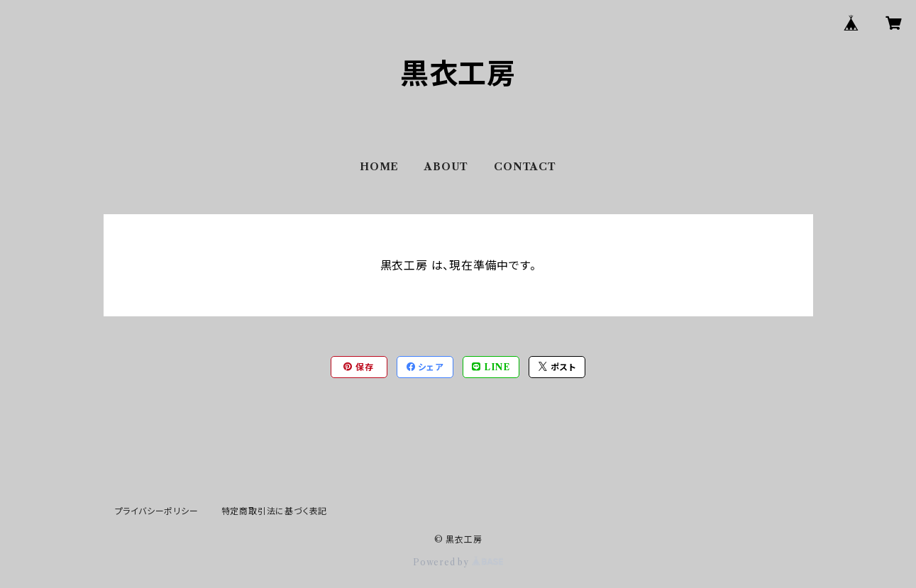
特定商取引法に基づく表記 (275, 511)
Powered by (458, 562)
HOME (379, 167)
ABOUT (446, 167)
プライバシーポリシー (157, 511)
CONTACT (525, 167)
